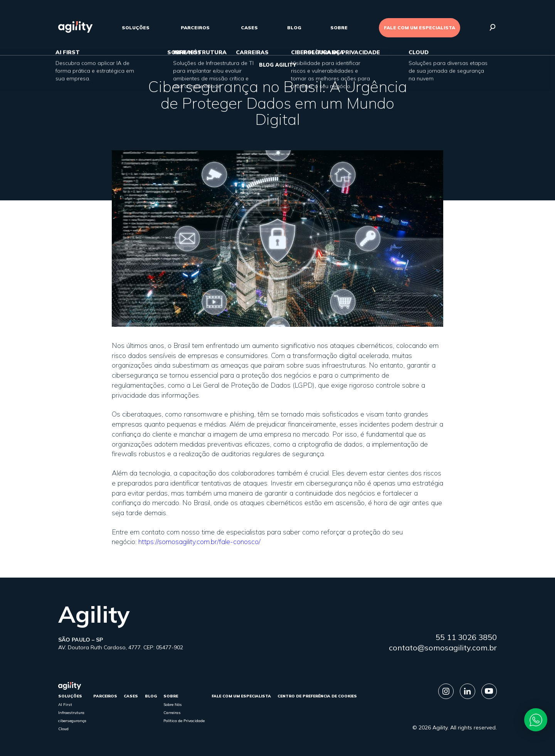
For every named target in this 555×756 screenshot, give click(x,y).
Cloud (63, 729)
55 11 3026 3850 (466, 637)
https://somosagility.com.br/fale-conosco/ (199, 542)
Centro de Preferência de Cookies (317, 696)
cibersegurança (72, 721)
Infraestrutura (71, 713)
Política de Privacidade (184, 721)
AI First (65, 705)
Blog (294, 28)
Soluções (136, 28)
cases (249, 28)
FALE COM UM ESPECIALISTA (420, 28)
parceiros (195, 28)
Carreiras (172, 713)
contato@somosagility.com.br (443, 648)
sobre (339, 28)
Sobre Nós (173, 705)
